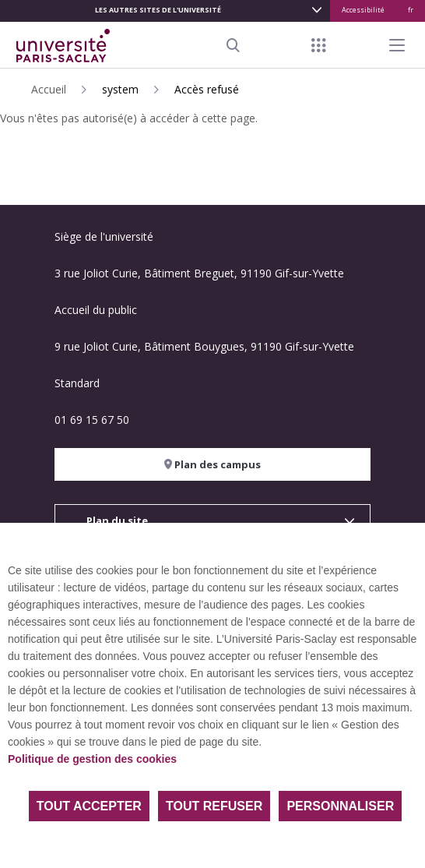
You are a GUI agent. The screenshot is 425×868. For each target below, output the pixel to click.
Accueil (49, 89)
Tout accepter (89, 806)
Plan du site (117, 520)
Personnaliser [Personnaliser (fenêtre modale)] (340, 806)
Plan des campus (212, 464)
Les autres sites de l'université (158, 10)
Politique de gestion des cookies (92, 759)
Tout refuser (214, 806)
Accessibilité (363, 10)
